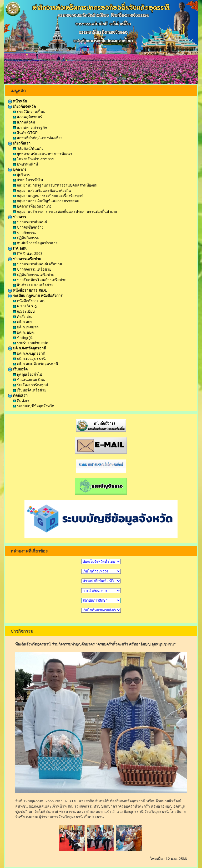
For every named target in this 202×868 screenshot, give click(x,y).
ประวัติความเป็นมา (30, 112)
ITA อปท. (18, 248)
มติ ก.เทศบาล (26, 327)
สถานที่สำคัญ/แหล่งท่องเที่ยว (38, 138)
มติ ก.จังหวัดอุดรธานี (27, 348)
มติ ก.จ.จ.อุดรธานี (29, 353)
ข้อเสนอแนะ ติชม (29, 380)
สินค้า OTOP (25, 133)
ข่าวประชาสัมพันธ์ (30, 222)
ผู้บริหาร (22, 175)
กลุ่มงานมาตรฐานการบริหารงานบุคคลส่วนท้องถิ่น (55, 185)
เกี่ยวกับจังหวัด (22, 106)
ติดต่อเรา (18, 395)
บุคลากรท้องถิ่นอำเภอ (32, 206)
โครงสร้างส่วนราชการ (34, 159)
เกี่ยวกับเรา (19, 143)
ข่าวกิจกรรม (25, 233)
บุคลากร (17, 169)
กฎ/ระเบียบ (24, 311)
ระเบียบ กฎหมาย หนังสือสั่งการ (35, 296)
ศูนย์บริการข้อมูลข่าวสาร (35, 243)
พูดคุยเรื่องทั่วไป (28, 374)
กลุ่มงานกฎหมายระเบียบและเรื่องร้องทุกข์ (48, 196)
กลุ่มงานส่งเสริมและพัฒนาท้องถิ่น (42, 190)
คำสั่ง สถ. (23, 317)
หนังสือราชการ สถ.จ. (27, 290)
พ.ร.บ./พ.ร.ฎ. (25, 306)
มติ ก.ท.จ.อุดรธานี (29, 359)
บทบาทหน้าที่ (26, 164)
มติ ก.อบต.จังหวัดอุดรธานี (36, 364)
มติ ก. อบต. (24, 332)
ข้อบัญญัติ (23, 338)
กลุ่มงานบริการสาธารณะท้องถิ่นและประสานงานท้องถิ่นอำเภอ (65, 211)
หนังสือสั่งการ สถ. (29, 301)
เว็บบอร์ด (18, 369)
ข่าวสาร (17, 217)
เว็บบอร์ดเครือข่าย (30, 390)
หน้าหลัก (17, 101)
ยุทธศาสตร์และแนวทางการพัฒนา (43, 154)
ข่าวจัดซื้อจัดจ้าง (28, 227)
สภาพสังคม (24, 122)
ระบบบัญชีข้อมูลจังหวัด (34, 406)
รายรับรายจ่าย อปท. (31, 343)
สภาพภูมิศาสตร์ (28, 117)
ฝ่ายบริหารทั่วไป (28, 180)
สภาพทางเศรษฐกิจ (30, 127)
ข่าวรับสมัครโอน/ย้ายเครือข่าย (40, 280)
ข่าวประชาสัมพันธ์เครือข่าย (37, 264)
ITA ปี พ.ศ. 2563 (28, 254)
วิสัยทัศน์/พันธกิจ (28, 148)
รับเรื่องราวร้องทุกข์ (31, 385)
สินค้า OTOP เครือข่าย (33, 285)
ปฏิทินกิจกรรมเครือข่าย (34, 275)
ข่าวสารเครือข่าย (24, 259)
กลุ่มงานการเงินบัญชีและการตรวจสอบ (46, 201)
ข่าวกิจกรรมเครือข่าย (32, 269)
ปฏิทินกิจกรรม (26, 238)
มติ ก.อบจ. (23, 322)
